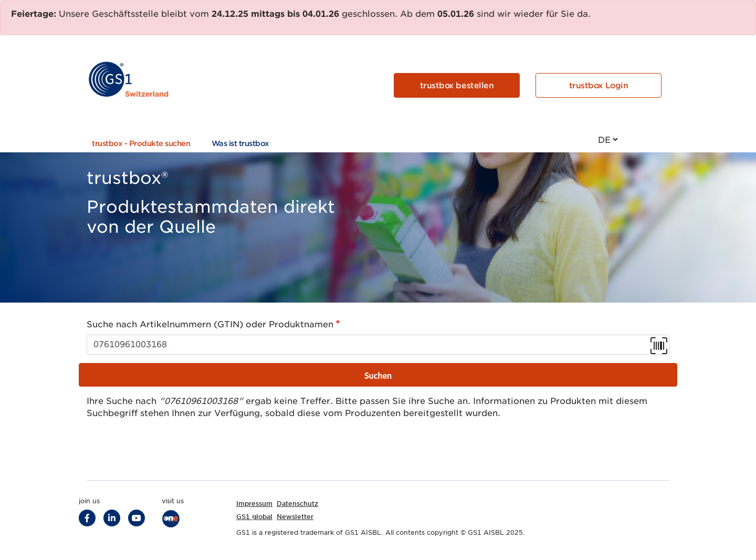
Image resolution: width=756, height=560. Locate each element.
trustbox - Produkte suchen (141, 143)
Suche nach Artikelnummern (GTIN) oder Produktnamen (210, 324)
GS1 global (254, 517)
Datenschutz (297, 504)
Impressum (254, 504)
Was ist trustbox (240, 143)
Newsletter (295, 517)
